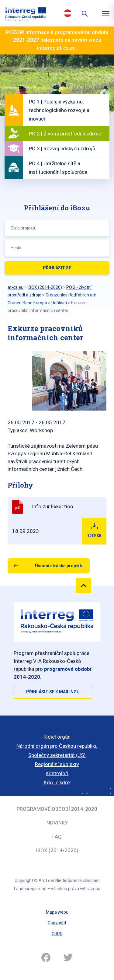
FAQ (57, 837)
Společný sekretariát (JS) (57, 755)
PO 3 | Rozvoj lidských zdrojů (62, 149)
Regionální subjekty (57, 764)
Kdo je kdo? (57, 782)
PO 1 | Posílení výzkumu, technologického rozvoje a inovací (59, 110)
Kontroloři (57, 773)
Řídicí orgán (57, 737)
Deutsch (68, 13)
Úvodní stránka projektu (59, 566)
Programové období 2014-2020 (57, 809)
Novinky (57, 823)
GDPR (57, 934)
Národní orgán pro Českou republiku (57, 746)
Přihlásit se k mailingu (53, 692)
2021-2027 (26, 40)
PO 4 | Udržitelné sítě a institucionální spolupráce (58, 168)
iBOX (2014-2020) (57, 850)
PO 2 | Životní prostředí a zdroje (65, 134)
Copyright (57, 923)
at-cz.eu (16, 287)
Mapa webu (57, 912)
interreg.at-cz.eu (56, 48)
